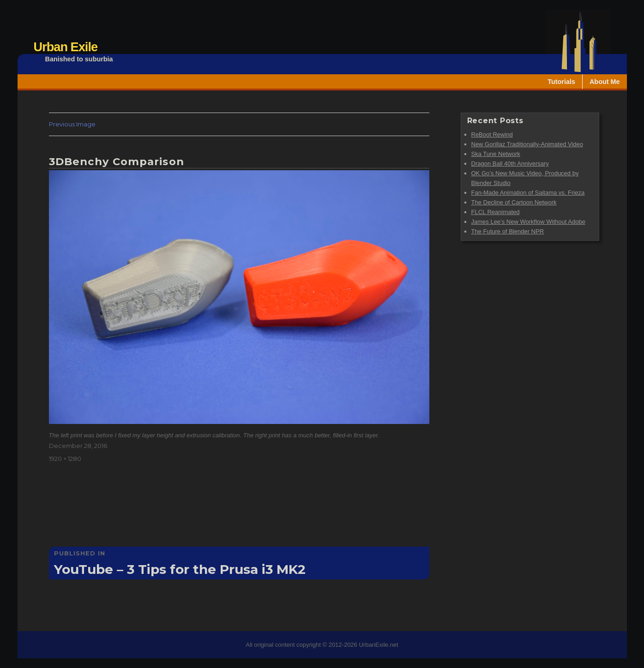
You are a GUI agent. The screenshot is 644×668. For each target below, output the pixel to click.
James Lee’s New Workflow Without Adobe (528, 222)
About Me (605, 82)
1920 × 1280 (65, 459)
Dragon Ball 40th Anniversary (510, 164)
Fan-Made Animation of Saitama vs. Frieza (528, 193)
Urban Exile (66, 47)
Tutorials (561, 82)
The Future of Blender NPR (508, 231)
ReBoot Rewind (492, 134)
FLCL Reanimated (496, 212)
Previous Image (72, 124)
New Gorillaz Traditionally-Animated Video (527, 144)
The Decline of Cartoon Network (514, 202)
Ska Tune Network (496, 154)
